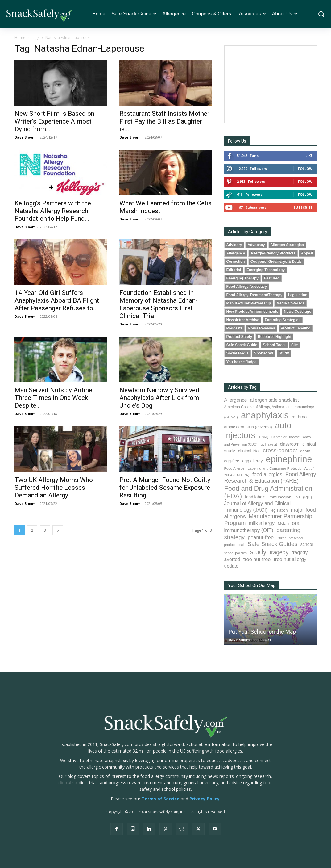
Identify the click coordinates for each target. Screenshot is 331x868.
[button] (321, 14)
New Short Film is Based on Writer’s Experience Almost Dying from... (54, 121)
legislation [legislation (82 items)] (279, 510)
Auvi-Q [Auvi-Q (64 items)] (263, 437)
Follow (305, 168)
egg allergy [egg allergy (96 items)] (252, 461)
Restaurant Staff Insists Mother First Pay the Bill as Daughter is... (164, 121)
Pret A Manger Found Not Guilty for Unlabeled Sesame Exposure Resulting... (165, 488)
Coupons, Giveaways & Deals (276, 262)
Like (309, 155)
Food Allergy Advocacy (247, 287)
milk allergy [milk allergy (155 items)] (262, 523)
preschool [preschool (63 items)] (296, 538)
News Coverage (298, 312)
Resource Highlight (274, 337)
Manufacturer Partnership (249, 303)
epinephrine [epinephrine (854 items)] (289, 459)
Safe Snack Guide (242, 345)
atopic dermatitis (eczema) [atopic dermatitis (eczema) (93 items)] (248, 427)
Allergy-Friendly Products (273, 253)
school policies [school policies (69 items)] (236, 553)
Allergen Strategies (287, 245)
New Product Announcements (252, 312)
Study (284, 353)
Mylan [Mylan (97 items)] (283, 524)
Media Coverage (290, 303)
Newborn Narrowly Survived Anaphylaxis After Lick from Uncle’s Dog (159, 398)
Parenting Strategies (283, 320)
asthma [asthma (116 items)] (299, 417)
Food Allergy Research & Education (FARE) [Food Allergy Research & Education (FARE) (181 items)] (270, 478)
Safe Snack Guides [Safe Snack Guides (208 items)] (272, 544)
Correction (236, 262)
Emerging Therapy (242, 278)
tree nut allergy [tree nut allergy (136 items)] (290, 559)
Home (20, 38)
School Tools (274, 345)
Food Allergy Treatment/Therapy (254, 295)
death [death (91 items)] (305, 451)
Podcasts (235, 328)
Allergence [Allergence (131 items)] (236, 400)
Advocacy (256, 245)
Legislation (298, 295)
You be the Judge (242, 362)
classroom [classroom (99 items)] (290, 444)
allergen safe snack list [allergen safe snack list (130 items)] (274, 400)
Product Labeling (296, 328)
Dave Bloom (25, 137)
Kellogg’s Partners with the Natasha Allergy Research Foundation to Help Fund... (53, 211)
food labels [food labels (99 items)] (255, 497)
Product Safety (239, 337)
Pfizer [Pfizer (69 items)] (281, 538)
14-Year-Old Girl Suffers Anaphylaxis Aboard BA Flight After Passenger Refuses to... (57, 300)
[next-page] (58, 530)
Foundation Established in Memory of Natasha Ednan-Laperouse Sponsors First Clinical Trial (159, 304)
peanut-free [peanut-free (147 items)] (261, 537)
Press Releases (261, 328)
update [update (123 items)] (231, 566)
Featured (272, 278)
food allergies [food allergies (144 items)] (267, 474)
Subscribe (303, 207)
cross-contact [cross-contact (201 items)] (280, 450)
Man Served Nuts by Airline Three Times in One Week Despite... (53, 398)
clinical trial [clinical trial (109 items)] (249, 451)
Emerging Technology (266, 270)
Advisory (234, 245)
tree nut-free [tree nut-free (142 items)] (257, 559)
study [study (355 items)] (258, 552)
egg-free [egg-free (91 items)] (232, 461)
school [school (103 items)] (307, 544)
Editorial (234, 270)
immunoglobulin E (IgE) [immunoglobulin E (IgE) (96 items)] (290, 497)
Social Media (238, 353)
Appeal (307, 253)
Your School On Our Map (252, 585)
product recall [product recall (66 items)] (234, 545)
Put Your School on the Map (262, 632)
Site (295, 345)
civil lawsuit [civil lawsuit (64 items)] (269, 444)
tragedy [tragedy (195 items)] (279, 552)
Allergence (236, 253)
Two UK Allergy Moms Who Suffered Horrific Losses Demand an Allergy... (54, 488)
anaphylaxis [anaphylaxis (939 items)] (265, 415)
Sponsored (264, 353)
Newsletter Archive (243, 320)
